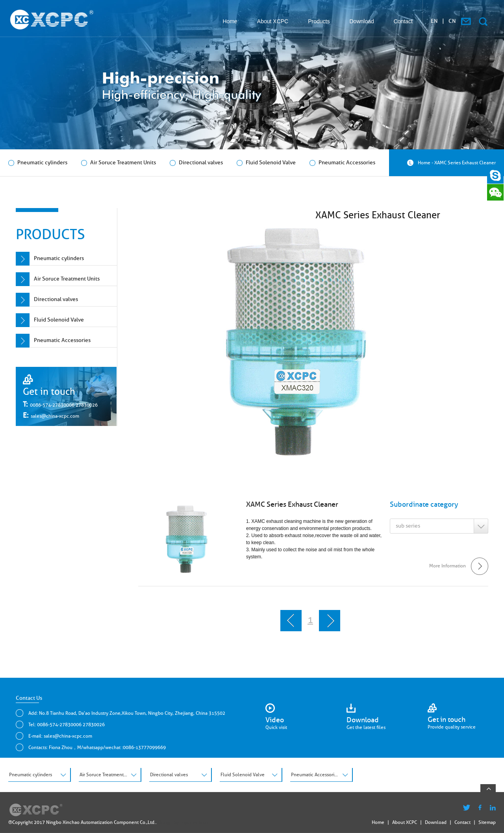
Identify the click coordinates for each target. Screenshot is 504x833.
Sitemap (487, 822)
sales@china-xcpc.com (55, 416)
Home (230, 21)
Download (361, 21)
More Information (459, 566)
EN (434, 21)
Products (319, 21)
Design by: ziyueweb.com (185, 822)
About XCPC (273, 21)
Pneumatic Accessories (342, 163)
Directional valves (196, 163)
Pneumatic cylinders (38, 163)
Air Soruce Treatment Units (119, 163)
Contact (403, 21)
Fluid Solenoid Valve (266, 163)
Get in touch (49, 391)
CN (452, 21)
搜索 (483, 22)
